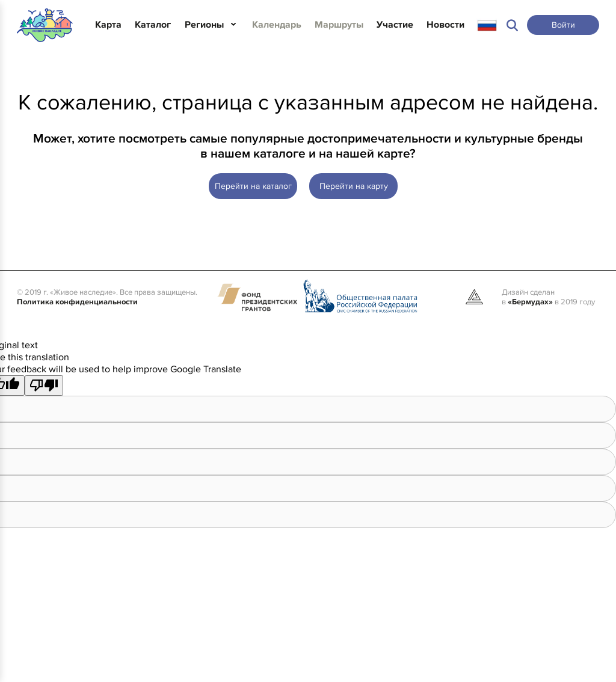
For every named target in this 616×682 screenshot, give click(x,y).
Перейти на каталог (253, 186)
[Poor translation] (44, 386)
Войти (563, 25)
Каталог (153, 25)
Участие (395, 25)
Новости (445, 25)
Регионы (204, 25)
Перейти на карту (354, 186)
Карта (108, 25)
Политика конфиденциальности (77, 302)
